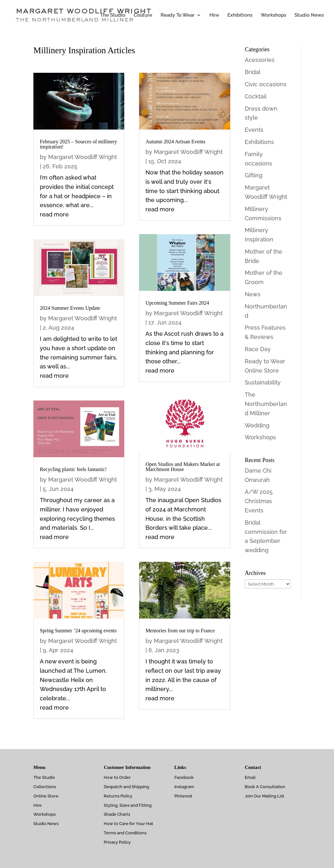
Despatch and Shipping (126, 787)
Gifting (254, 175)
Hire (214, 15)
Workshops (273, 15)
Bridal (253, 72)
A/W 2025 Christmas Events (259, 501)
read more (54, 214)
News (253, 294)
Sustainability (263, 382)
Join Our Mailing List (264, 796)
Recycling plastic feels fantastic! (73, 469)
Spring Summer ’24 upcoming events (78, 631)
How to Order (117, 777)
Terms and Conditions (125, 833)
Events (254, 130)
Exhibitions (240, 15)
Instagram (184, 787)
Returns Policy (118, 796)
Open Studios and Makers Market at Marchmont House (183, 467)
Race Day (258, 349)
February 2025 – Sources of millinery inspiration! (78, 144)
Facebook (184, 777)
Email (250, 777)
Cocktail (256, 96)
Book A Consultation (265, 787)
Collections (45, 787)
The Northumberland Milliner (266, 404)
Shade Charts (117, 814)
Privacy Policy (117, 842)
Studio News (309, 15)
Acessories (260, 60)
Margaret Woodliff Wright (83, 157)
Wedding (257, 425)
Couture (143, 15)
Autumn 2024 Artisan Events (175, 142)
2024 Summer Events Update (70, 308)
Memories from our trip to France (180, 631)
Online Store (46, 796)
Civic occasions (266, 84)
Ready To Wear (178, 15)
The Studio (113, 15)
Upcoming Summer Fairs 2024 (177, 303)
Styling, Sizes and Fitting (128, 805)
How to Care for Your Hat (128, 824)
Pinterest (183, 796)
